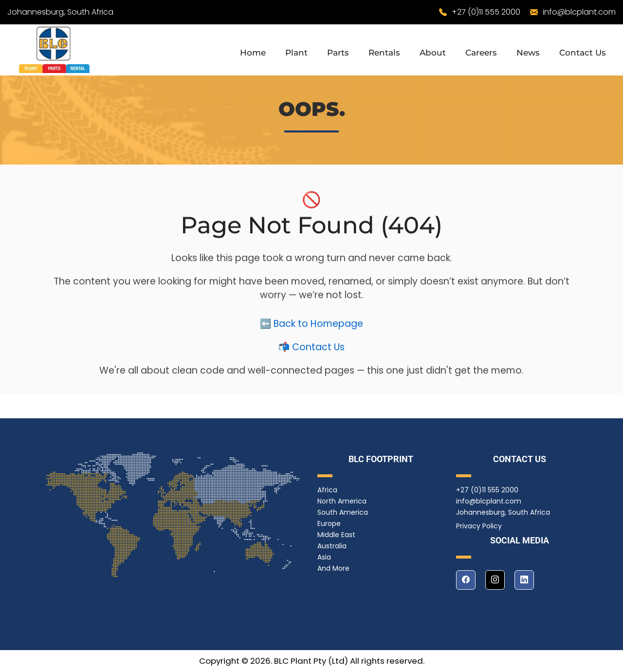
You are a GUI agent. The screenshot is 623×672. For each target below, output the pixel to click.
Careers (481, 53)
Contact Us (583, 53)
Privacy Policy (479, 526)
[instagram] (495, 580)
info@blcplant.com (579, 12)
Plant (296, 53)
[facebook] (466, 580)
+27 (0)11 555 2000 (486, 12)
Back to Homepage (318, 327)
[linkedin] (524, 580)
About (433, 53)
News (528, 53)
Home (253, 53)
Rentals (384, 53)
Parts (338, 53)
